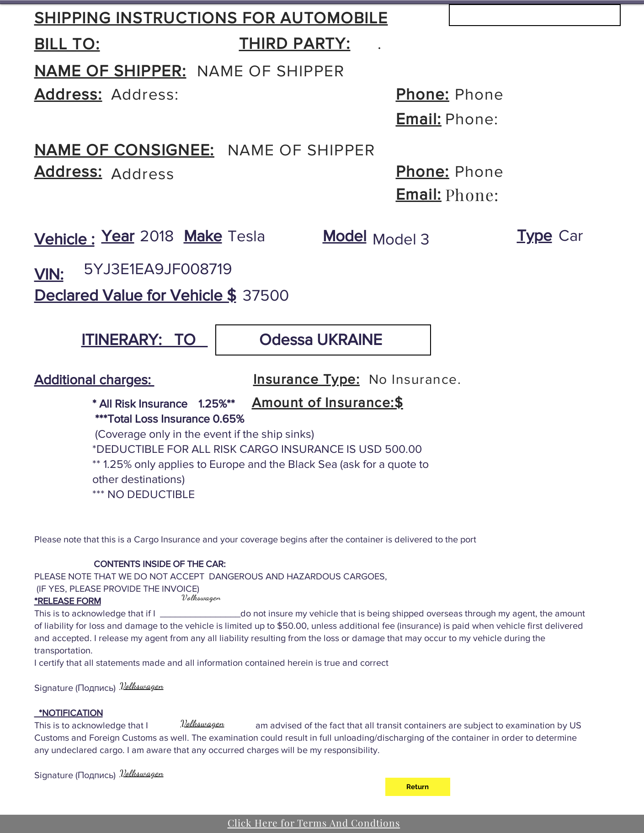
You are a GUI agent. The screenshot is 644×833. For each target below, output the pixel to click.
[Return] (418, 787)
